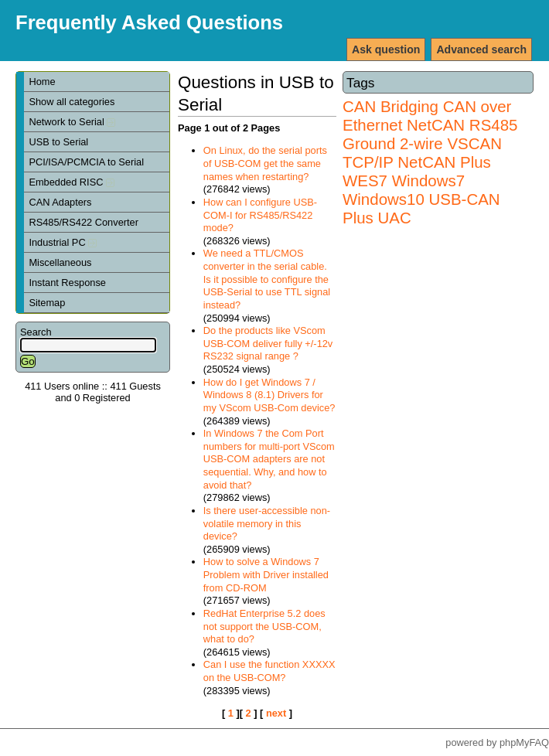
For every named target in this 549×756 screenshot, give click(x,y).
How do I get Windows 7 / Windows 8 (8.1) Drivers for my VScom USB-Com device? (269, 395)
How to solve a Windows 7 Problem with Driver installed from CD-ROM (266, 574)
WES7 (365, 180)
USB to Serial (58, 142)
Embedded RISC (72, 182)
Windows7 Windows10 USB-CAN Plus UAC (421, 199)
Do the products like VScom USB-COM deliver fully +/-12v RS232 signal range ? (268, 343)
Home (42, 82)
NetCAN (436, 125)
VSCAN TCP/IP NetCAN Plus (422, 153)
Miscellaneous (60, 262)
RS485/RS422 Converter (84, 222)
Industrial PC (63, 242)
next (276, 713)
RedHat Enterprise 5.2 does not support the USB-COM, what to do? (264, 626)
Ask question (386, 49)
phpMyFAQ (524, 742)
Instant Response (67, 283)
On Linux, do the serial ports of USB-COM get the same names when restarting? (265, 163)
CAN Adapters (60, 202)
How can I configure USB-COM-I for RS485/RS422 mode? (260, 215)
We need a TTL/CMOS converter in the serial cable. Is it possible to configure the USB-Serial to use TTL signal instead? (267, 279)
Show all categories (72, 102)
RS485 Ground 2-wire (430, 134)
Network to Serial (72, 122)
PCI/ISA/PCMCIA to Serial (86, 162)
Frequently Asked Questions (149, 22)
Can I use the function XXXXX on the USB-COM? (269, 671)
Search (36, 332)
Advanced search (481, 49)
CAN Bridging (390, 106)
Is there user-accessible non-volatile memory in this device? (267, 523)
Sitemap (47, 303)
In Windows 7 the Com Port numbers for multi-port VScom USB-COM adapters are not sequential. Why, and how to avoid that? (269, 459)
